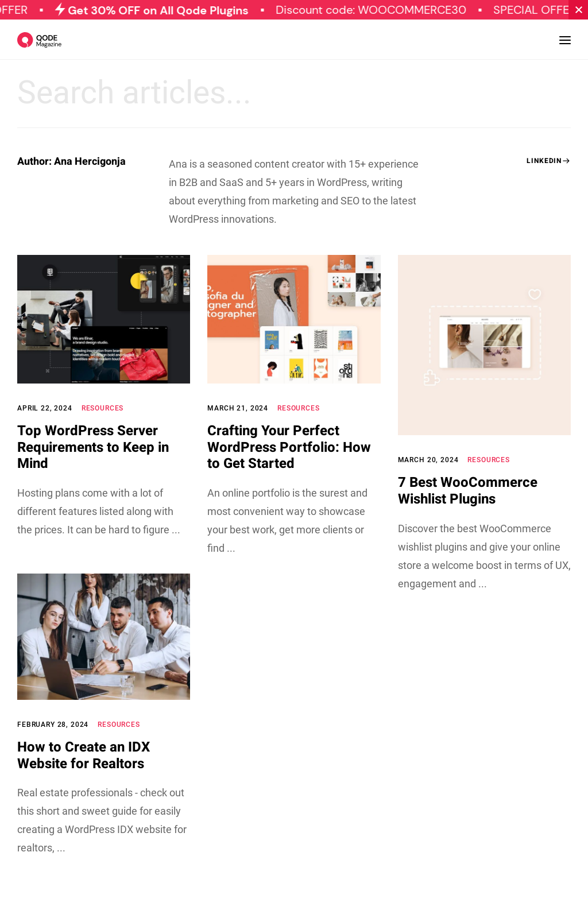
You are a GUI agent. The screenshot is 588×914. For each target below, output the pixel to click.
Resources (103, 408)
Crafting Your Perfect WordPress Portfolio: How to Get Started (289, 447)
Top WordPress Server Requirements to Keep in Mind (93, 447)
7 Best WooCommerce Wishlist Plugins (468, 491)
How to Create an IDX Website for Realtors (84, 756)
